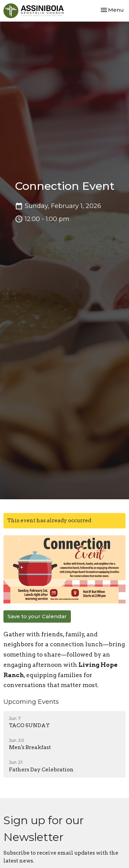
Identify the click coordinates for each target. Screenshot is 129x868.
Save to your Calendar (37, 616)
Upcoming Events (31, 702)
